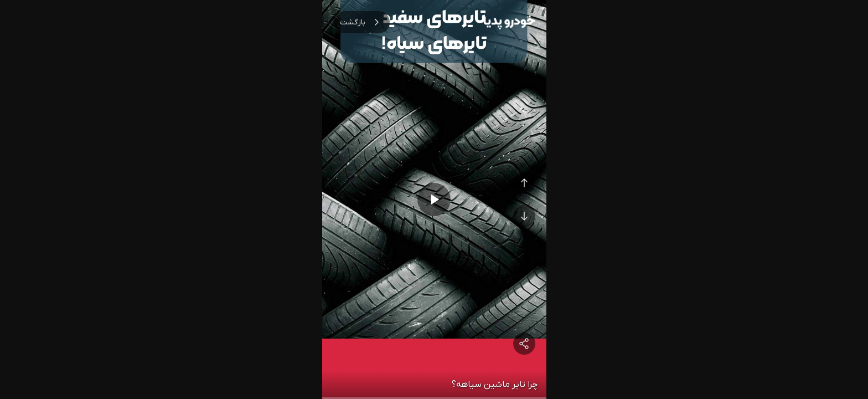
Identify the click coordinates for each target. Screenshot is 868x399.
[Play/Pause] (434, 199)
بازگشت (361, 22)
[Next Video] (524, 216)
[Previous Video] (524, 183)
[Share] (524, 344)
